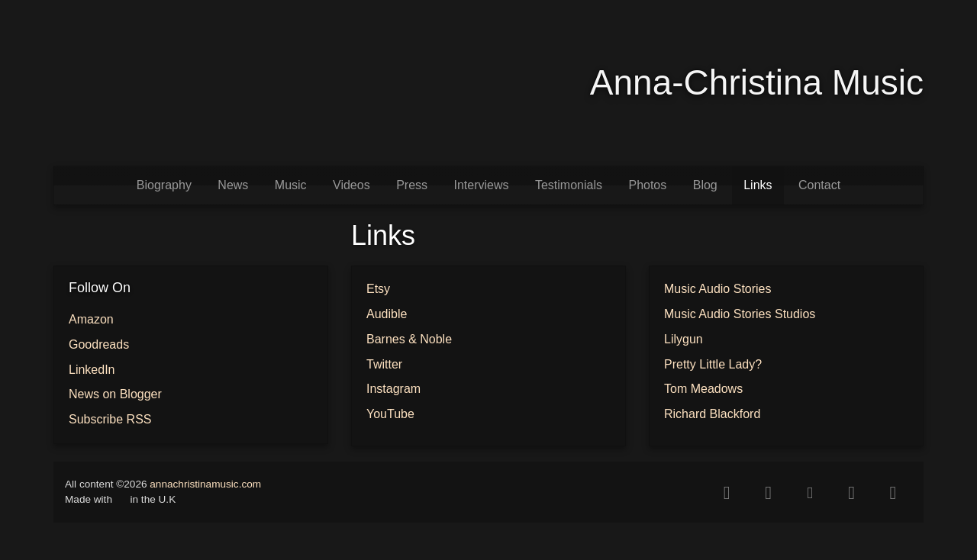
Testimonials (569, 185)
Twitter (384, 364)
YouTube (390, 414)
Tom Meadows (703, 389)
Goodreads (99, 344)
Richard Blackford (712, 414)
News (233, 185)
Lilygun (684, 339)
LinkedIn (92, 370)
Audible (387, 314)
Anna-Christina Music (757, 82)
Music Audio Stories (718, 289)
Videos (351, 185)
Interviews (481, 185)
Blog (705, 185)
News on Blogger (115, 394)
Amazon (91, 319)
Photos (647, 185)
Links (758, 185)
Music (291, 185)
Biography (164, 185)
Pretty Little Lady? (713, 364)
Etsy (378, 289)
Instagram (393, 389)
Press (412, 185)
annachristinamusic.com (205, 484)
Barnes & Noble (409, 339)
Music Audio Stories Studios (740, 314)
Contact (819, 185)
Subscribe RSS (110, 419)
